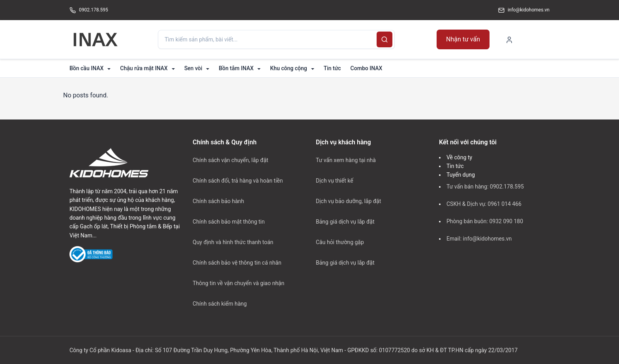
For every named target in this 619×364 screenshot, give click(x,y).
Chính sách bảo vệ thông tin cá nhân (237, 263)
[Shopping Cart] (539, 39)
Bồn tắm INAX (236, 68)
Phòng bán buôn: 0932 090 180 (485, 221)
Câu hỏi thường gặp (340, 242)
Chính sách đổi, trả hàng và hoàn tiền (238, 181)
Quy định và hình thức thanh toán (233, 242)
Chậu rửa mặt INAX (144, 68)
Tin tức (332, 68)
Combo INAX (367, 68)
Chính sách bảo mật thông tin (229, 222)
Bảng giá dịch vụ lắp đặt (345, 222)
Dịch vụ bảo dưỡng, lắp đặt (348, 201)
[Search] (385, 39)
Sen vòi (193, 68)
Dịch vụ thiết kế (335, 181)
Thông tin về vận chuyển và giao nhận (238, 283)
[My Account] (509, 39)
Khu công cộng (288, 68)
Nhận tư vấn (463, 39)
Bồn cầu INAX (86, 68)
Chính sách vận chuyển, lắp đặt (231, 160)
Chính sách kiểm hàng (220, 304)
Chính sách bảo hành (218, 201)
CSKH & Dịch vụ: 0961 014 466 (484, 204)
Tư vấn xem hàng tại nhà (346, 160)
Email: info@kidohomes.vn (479, 239)
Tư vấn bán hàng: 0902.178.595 (485, 187)
